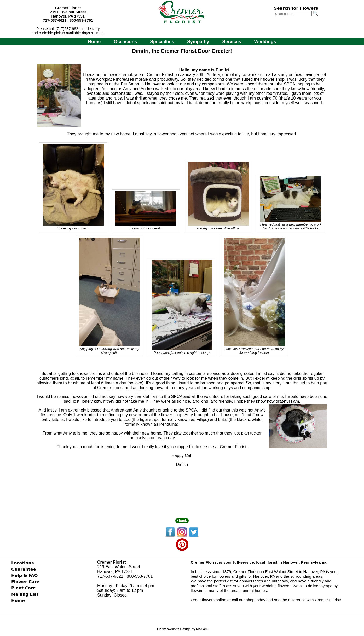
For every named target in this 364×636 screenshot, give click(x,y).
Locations (23, 563)
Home (94, 42)
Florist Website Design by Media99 (183, 629)
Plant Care (24, 588)
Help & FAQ (24, 576)
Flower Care (25, 582)
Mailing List (25, 594)
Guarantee (24, 569)
